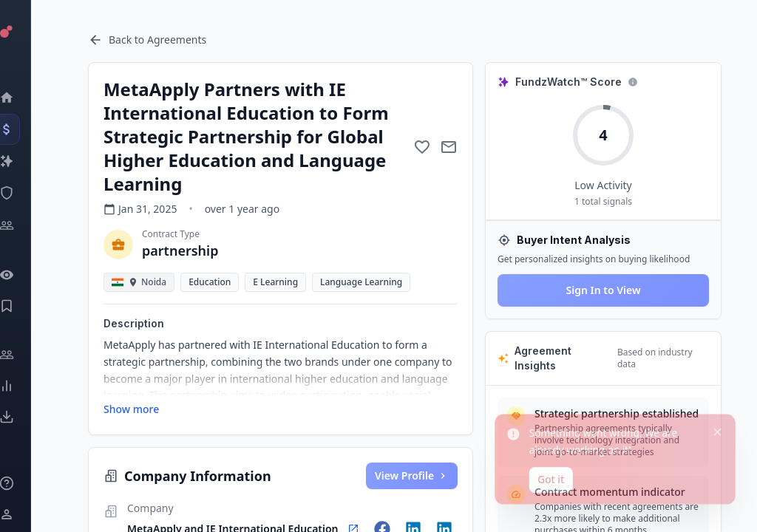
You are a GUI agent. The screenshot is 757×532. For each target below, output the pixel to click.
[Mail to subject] (449, 147)
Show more (132, 409)
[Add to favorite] (422, 147)
